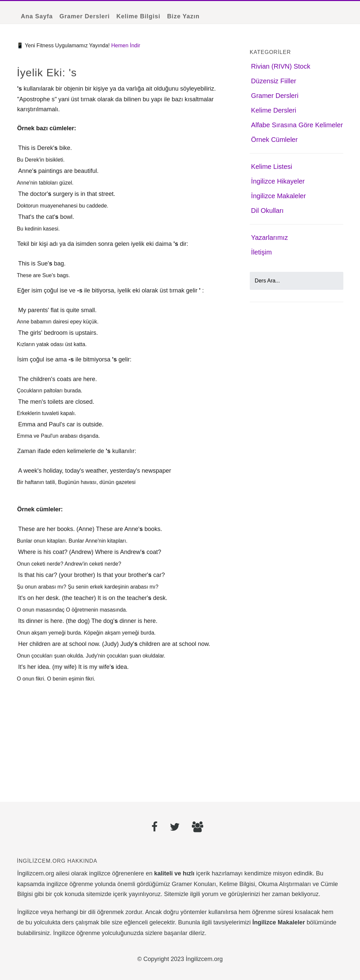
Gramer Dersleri (84, 16)
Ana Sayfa (37, 16)
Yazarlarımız (270, 238)
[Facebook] (155, 828)
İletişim (261, 252)
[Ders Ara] (297, 281)
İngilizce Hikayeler (278, 181)
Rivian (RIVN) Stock (281, 66)
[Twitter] (175, 828)
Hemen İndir (126, 45)
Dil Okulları (267, 211)
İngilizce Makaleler (279, 196)
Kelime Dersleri (274, 110)
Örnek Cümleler (274, 140)
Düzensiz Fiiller (274, 81)
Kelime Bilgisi (139, 16)
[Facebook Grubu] (197, 828)
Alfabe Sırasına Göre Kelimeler (297, 125)
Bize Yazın (183, 16)
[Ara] (334, 281)
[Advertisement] (120, 740)
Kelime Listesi (272, 167)
